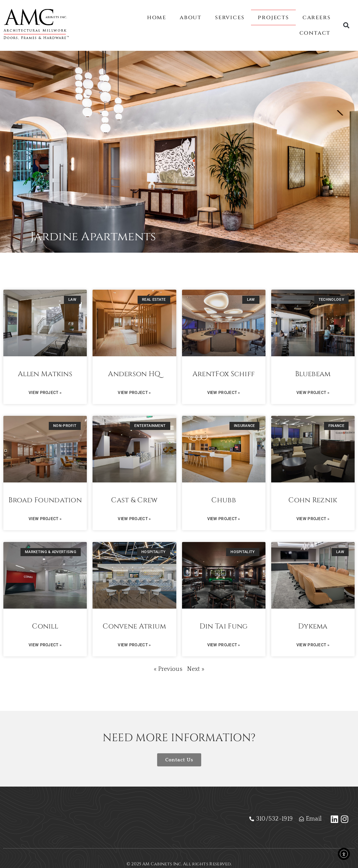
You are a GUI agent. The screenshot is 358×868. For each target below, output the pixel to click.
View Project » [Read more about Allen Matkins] (45, 393)
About (191, 17)
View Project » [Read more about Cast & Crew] (134, 519)
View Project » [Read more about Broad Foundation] (45, 519)
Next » (196, 669)
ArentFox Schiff (224, 374)
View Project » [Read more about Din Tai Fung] (224, 645)
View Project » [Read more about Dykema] (313, 645)
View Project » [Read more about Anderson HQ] (134, 393)
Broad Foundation (45, 500)
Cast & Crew (134, 500)
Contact (315, 33)
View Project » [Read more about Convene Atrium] (134, 645)
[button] (346, 25)
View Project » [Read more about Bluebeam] (313, 393)
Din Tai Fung (224, 626)
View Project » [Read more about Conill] (45, 645)
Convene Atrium (134, 626)
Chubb (224, 500)
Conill (45, 626)
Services (230, 17)
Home (157, 17)
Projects (273, 17)
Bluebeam (313, 374)
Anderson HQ (134, 374)
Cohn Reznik (313, 500)
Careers (317, 17)
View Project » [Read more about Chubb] (224, 519)
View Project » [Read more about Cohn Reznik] (313, 519)
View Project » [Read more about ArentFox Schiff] (224, 393)
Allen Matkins (45, 374)
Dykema (313, 626)
